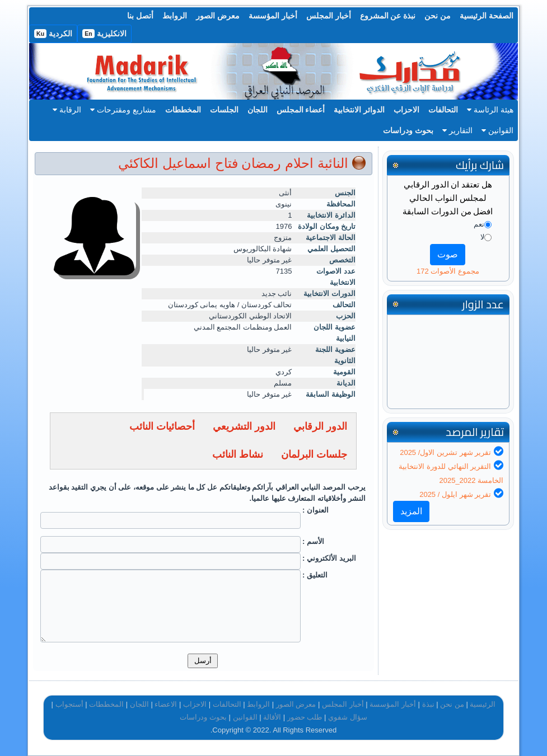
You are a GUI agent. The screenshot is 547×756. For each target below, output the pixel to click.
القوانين (497, 130)
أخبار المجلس (329, 16)
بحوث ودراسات (408, 130)
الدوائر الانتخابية (359, 110)
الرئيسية (483, 704)
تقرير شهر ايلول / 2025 (455, 494)
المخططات (183, 110)
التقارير (457, 130)
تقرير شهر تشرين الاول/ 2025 (445, 452)
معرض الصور (218, 16)
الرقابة (67, 110)
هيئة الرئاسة (490, 110)
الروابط (175, 16)
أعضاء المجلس (301, 110)
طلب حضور (305, 717)
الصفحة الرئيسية (487, 16)
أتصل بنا (140, 16)
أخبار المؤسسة (273, 16)
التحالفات (443, 110)
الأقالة (272, 717)
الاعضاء (166, 704)
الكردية (53, 34)
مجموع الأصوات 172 (448, 271)
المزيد (411, 511)
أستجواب (69, 704)
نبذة (428, 704)
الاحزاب (406, 110)
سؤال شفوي (348, 717)
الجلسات (224, 110)
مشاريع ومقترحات (123, 110)
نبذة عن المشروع (388, 16)
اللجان (258, 110)
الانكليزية (104, 34)
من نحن (438, 16)
